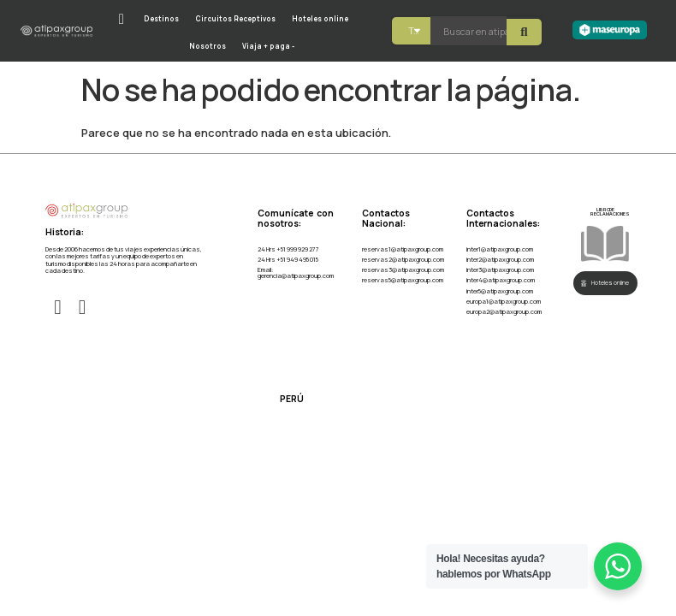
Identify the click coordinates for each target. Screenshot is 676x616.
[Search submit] (524, 31)
